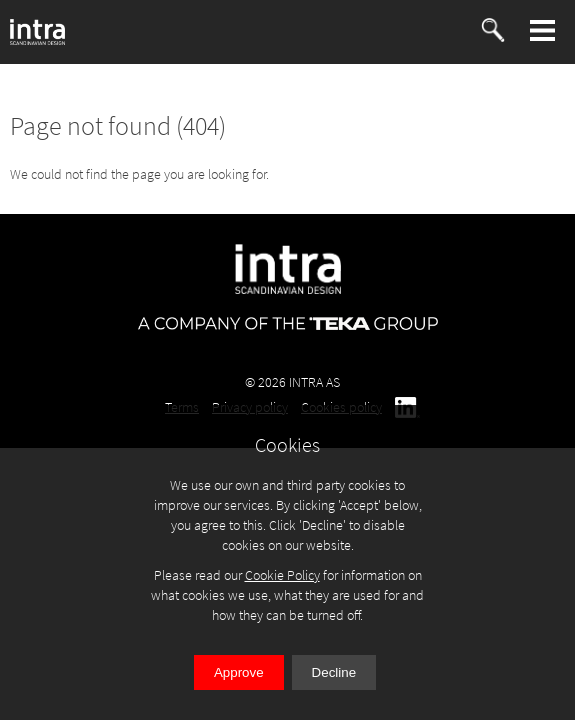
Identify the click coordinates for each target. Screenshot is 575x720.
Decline (334, 672)
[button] (543, 30)
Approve (239, 672)
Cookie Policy (282, 575)
